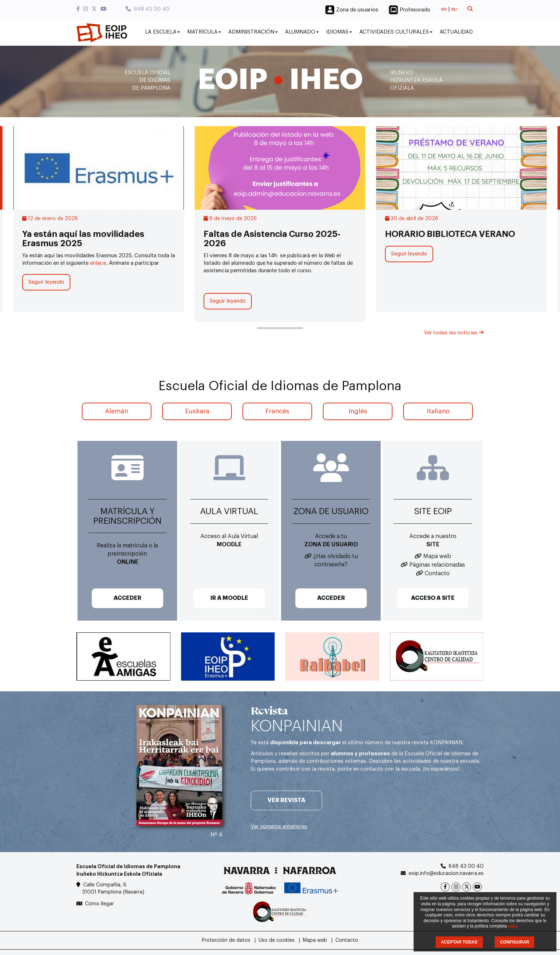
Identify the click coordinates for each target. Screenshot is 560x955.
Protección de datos (226, 940)
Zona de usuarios (357, 10)
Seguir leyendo (46, 282)
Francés (277, 411)
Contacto (437, 573)
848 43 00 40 (147, 9)
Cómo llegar (99, 904)
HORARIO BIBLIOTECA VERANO (450, 234)
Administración (253, 32)
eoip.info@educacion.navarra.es (446, 874)
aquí (512, 926)
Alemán (117, 411)
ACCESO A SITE (433, 598)
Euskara (197, 411)
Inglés (358, 411)
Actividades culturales (396, 32)
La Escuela (162, 32)
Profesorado (415, 10)
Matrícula (204, 32)
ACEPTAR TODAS (459, 942)
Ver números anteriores (279, 827)
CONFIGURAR (514, 942)
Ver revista (286, 800)
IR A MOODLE (229, 598)
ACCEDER (127, 598)
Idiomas (339, 32)
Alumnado (302, 32)
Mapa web (437, 556)
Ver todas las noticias (454, 333)
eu (454, 9)
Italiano (438, 411)
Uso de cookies (277, 940)
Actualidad (456, 32)
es (444, 9)
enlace (98, 263)
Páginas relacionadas (437, 565)
